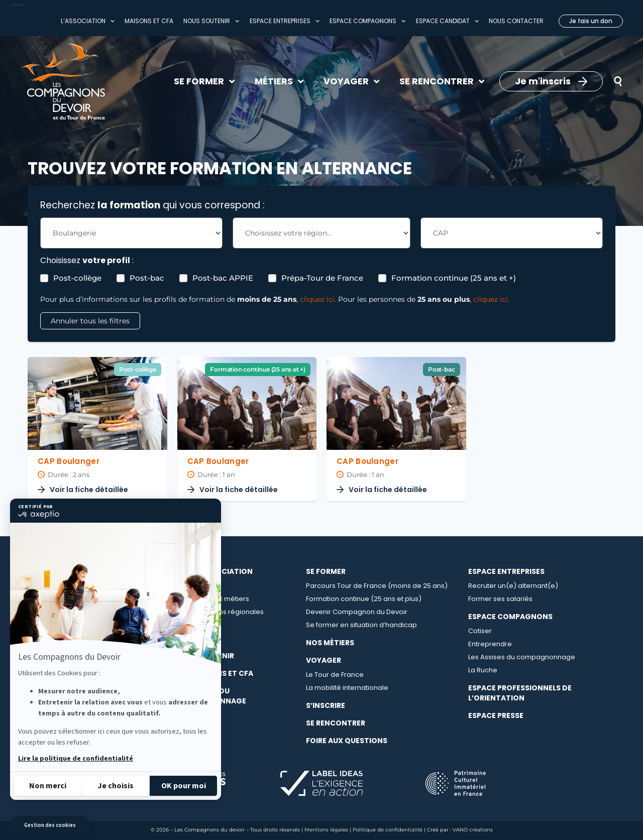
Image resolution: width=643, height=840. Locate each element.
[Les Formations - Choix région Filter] (321, 233)
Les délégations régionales (219, 612)
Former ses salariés (500, 599)
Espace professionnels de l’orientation (520, 693)
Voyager (324, 660)
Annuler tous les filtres (90, 321)
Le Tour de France (335, 675)
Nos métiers (330, 643)
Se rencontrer (336, 723)
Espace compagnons (367, 21)
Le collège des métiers (212, 599)
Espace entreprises (285, 21)
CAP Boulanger (69, 461)
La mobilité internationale (347, 688)
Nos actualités (198, 638)
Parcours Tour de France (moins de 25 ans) (377, 586)
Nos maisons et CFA (214, 673)
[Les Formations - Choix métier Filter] (131, 233)
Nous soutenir (211, 21)
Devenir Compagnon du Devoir (357, 612)
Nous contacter (516, 21)
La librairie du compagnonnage (210, 696)
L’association (88, 21)
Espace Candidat (447, 21)
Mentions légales (326, 830)
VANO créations (473, 830)
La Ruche (483, 670)
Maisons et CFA (149, 21)
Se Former (326, 571)
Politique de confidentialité (388, 830)
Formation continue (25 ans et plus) (364, 599)
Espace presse (496, 715)
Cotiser (480, 631)
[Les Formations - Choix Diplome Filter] (512, 233)
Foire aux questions (347, 741)
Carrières (190, 625)
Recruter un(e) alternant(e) (513, 586)
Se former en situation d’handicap (361, 625)
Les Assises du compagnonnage (522, 657)
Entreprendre (490, 644)
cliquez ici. (318, 299)
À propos (190, 586)
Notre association (214, 571)
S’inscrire (326, 705)
